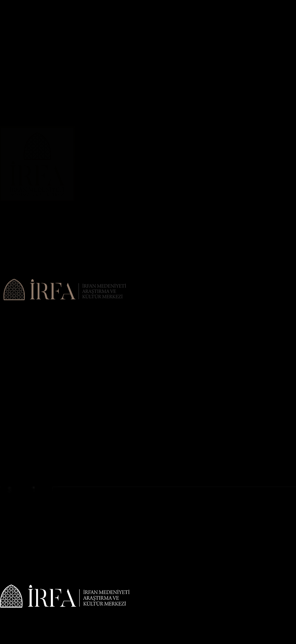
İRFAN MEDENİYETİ (20, 49)
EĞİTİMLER (11, 153)
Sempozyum (12, 55)
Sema (5, 182)
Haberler (9, 38)
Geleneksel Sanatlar (20, 165)
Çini (4, 147)
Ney (4, 130)
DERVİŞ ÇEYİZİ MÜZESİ (23, 188)
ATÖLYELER (11, 107)
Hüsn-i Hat (11, 141)
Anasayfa (9, 14)
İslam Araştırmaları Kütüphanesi (32, 72)
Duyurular (10, 43)
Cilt (3, 113)
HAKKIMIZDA (13, 20)
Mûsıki (7, 170)
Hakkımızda (12, 26)
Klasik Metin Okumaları (23, 66)
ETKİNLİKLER (14, 193)
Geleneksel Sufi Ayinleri (23, 89)
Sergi (5, 101)
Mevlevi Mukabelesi (20, 84)
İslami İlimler (13, 159)
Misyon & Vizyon (17, 32)
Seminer (8, 176)
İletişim (7, 199)
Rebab (6, 136)
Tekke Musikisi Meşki (21, 95)
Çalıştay (8, 61)
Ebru (5, 118)
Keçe (5, 124)
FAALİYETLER (13, 78)
